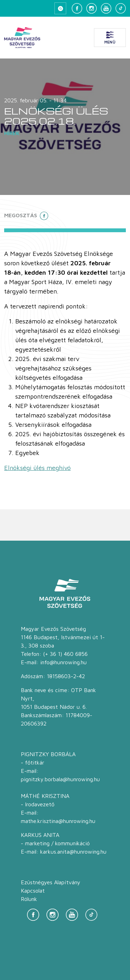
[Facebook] (77, 8)
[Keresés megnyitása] (60, 8)
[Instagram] (92, 8)
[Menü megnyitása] (110, 38)
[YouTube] (106, 8)
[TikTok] (121, 8)
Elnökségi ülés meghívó (37, 468)
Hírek (12, 133)
